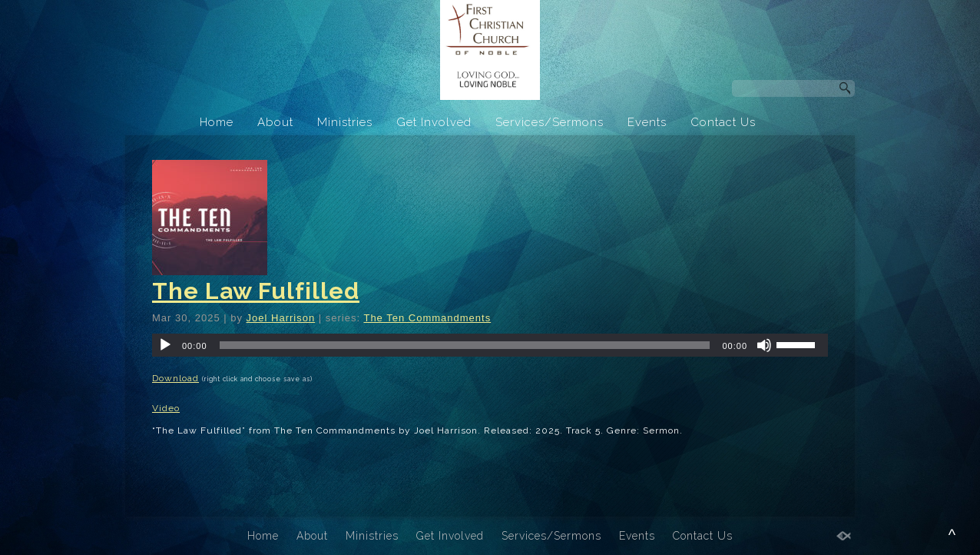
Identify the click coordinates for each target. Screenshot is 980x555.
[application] (490, 345)
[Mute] (764, 345)
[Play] (165, 345)
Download (175, 378)
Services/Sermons (550, 122)
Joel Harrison (281, 318)
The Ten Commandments (427, 318)
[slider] (465, 345)
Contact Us (723, 122)
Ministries (345, 122)
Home (217, 122)
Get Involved (434, 122)
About (275, 122)
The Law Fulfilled (256, 291)
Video (166, 408)
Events (647, 122)
